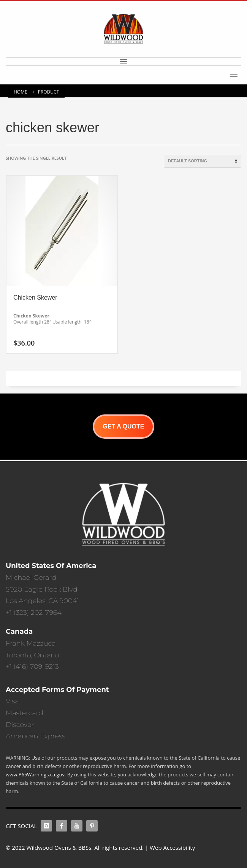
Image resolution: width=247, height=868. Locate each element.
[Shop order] (203, 161)
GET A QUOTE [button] (123, 426)
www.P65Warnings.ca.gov (35, 774)
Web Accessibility (172, 847)
